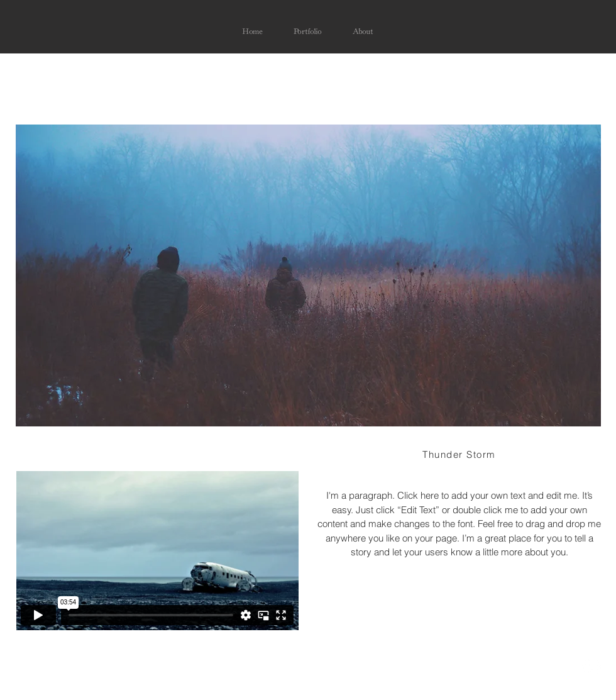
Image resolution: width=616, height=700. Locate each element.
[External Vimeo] (157, 551)
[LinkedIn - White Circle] (591, 666)
